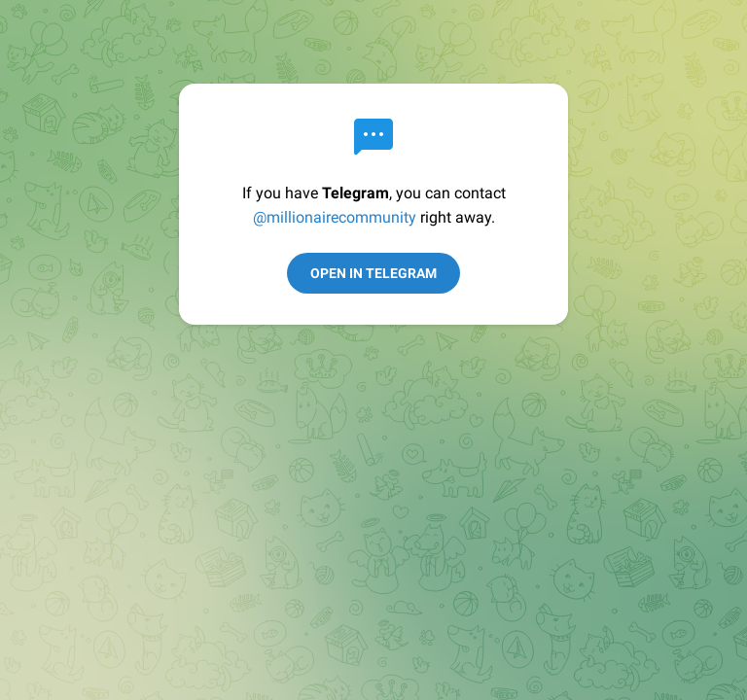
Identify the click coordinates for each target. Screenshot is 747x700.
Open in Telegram (373, 273)
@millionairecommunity (335, 217)
